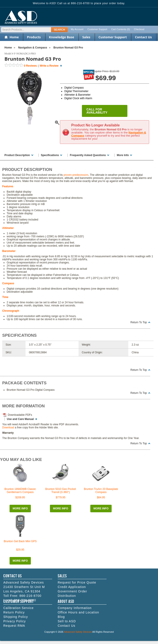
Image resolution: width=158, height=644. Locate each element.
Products (34, 37)
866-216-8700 (30, 596)
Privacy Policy (15, 621)
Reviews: (31, 66)
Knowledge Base (62, 37)
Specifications (50, 155)
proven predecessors (76, 175)
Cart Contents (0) (120, 29)
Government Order (72, 591)
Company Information (75, 608)
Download (8, 427)
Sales (86, 37)
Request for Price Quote (77, 582)
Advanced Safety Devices (78, 632)
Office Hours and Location (78, 612)
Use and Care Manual (20, 419)
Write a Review (49, 66)
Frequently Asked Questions (88, 155)
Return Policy (14, 612)
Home (14, 37)
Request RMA (14, 626)
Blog (61, 617)
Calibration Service (19, 608)
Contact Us (143, 37)
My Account (77, 29)
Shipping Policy (16, 617)
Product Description (17, 155)
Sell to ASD (67, 621)
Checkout (139, 29)
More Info (123, 155)
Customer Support (97, 29)
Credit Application (72, 587)
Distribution (67, 596)
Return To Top (139, 322)
